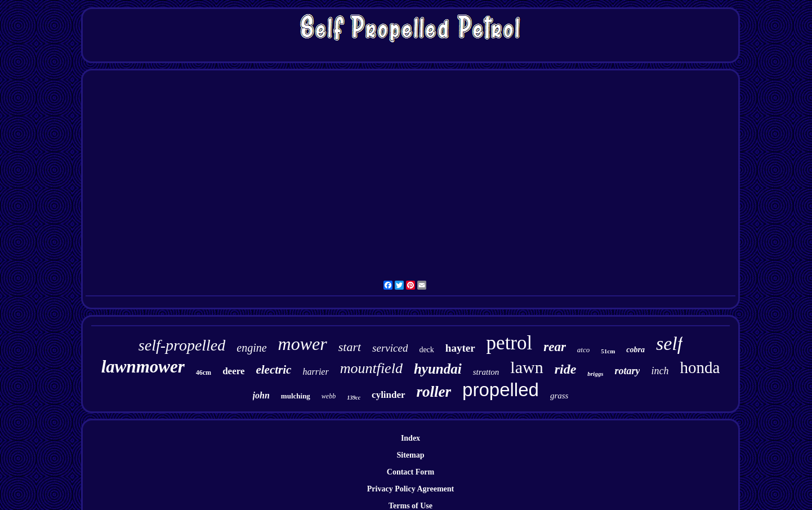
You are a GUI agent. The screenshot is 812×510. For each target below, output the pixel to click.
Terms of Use (411, 506)
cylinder (389, 395)
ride (566, 369)
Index (411, 438)
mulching (296, 396)
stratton (486, 372)
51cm (608, 351)
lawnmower (143, 367)
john (261, 395)
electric (273, 370)
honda (700, 367)
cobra (635, 350)
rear (555, 347)
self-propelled (182, 345)
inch (660, 371)
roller (434, 392)
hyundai (438, 369)
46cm (204, 372)
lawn (527, 367)
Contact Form (411, 472)
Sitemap (411, 455)
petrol (510, 343)
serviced (390, 348)
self (669, 343)
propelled (501, 390)
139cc (354, 398)
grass (559, 396)
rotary (627, 371)
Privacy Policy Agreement (411, 489)
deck (426, 350)
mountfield (371, 368)
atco (583, 350)
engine (251, 348)
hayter (460, 348)
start (350, 347)
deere (233, 371)
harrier (315, 372)
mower (303, 344)
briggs (595, 374)
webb (329, 396)
